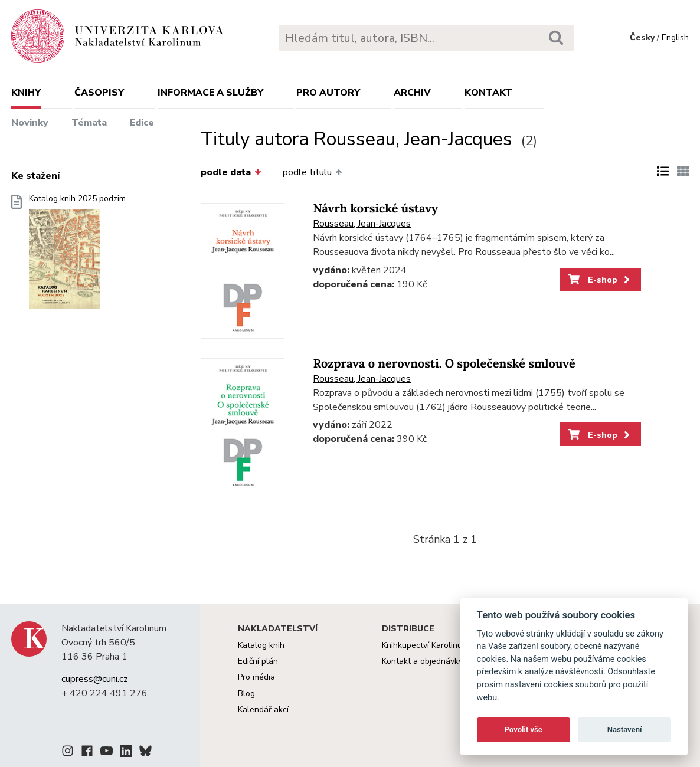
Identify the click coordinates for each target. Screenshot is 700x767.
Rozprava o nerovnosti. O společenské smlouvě (444, 364)
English (675, 37)
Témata (89, 123)
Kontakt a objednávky (422, 661)
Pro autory (328, 93)
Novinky (30, 123)
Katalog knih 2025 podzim (77, 255)
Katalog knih (261, 645)
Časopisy (99, 93)
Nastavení (625, 730)
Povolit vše (524, 730)
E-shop (600, 280)
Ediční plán (258, 661)
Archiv (412, 93)
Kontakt (488, 93)
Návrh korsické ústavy (375, 209)
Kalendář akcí (263, 709)
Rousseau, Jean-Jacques (362, 224)
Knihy (26, 93)
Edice (142, 123)
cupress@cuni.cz (95, 679)
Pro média (256, 677)
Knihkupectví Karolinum (425, 645)
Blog (246, 694)
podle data (231, 172)
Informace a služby (210, 93)
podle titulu (312, 172)
